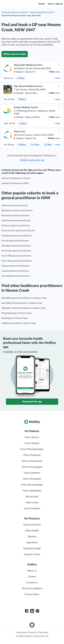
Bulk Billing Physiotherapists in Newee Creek (22, 303)
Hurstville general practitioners (16, 276)
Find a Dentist (32, 443)
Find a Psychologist (32, 467)
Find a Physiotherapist (32, 449)
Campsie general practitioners (15, 271)
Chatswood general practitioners (16, 236)
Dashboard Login (32, 548)
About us (32, 571)
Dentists (32, 537)
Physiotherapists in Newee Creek (16, 313)
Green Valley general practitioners (17, 261)
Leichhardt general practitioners (16, 221)
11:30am (49, 145)
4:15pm (23, 124)
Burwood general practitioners (16, 216)
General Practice (32, 525)
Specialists (32, 543)
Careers (32, 577)
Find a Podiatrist (32, 455)
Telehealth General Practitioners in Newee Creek (24, 308)
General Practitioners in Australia (14, 12)
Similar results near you (32, 160)
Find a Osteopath (32, 479)
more (57, 78)
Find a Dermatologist (32, 485)
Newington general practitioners (16, 246)
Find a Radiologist (32, 491)
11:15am (35, 145)
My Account (32, 497)
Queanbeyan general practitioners (17, 211)
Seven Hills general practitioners (16, 256)
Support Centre (32, 554)
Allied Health (32, 531)
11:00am (22, 145)
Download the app (32, 402)
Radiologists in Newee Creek (14, 318)
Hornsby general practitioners (15, 241)
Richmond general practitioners (16, 226)
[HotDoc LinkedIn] (32, 611)
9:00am (22, 99)
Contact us (32, 583)
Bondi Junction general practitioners (18, 231)
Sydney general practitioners (15, 205)
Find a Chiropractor (32, 461)
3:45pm (21, 78)
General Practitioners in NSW (42, 12)
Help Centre (32, 503)
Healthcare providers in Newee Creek (19, 323)
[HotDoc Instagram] (37, 611)
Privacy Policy (32, 594)
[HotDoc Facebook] (27, 611)
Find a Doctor (32, 437)
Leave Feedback (32, 508)
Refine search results (15, 54)
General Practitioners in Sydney (16, 178)
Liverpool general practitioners (15, 266)
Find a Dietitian (32, 473)
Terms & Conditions (32, 588)
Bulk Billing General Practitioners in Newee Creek (24, 298)
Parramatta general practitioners (16, 251)
